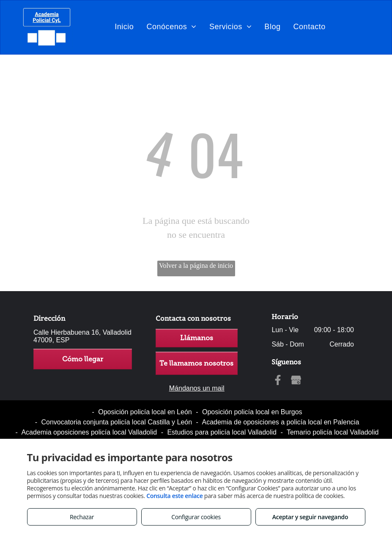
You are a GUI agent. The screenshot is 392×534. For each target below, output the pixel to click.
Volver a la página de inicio (196, 266)
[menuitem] (124, 26)
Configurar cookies (196, 517)
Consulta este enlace (174, 496)
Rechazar (82, 517)
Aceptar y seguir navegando (310, 517)
